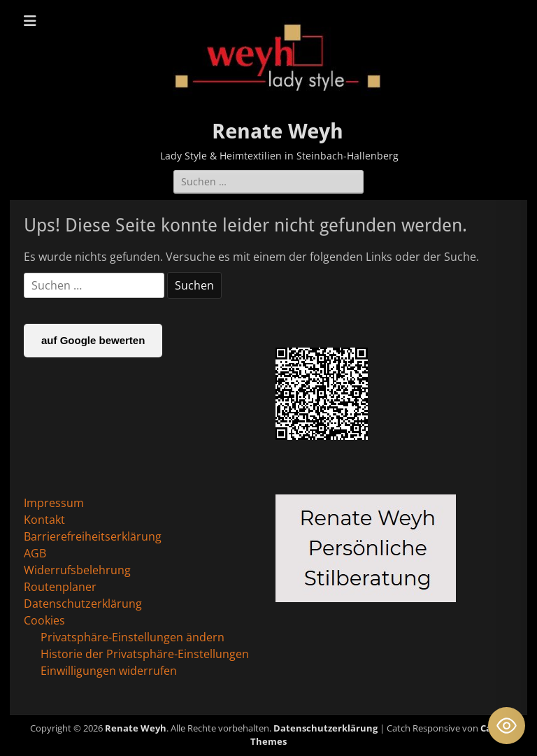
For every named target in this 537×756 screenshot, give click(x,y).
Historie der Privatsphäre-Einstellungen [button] (145, 654)
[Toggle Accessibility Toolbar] (507, 726)
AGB (35, 553)
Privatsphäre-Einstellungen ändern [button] (133, 637)
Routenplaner (60, 587)
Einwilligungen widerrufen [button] (109, 671)
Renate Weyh (278, 131)
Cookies (44, 620)
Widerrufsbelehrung (77, 570)
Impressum (54, 503)
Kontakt (44, 520)
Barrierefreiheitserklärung (93, 536)
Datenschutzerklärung (83, 604)
